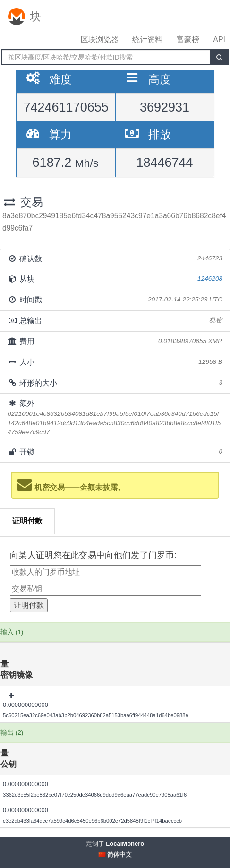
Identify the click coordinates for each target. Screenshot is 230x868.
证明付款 (27, 521)
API (219, 39)
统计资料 (147, 39)
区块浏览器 (100, 39)
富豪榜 (188, 39)
